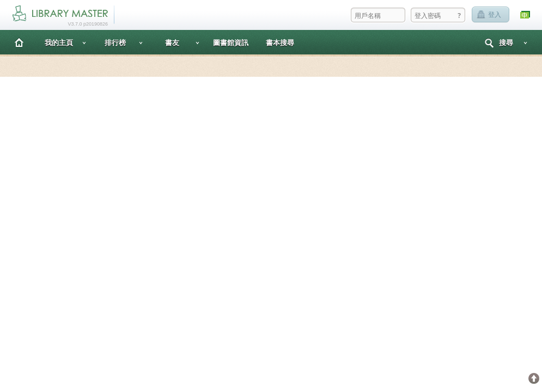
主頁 (19, 42)
